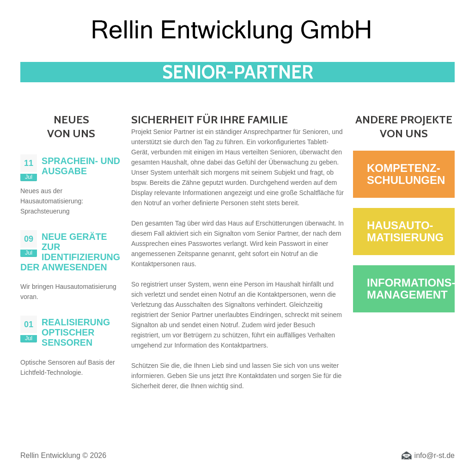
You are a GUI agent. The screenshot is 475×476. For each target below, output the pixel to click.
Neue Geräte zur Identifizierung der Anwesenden (70, 252)
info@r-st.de (435, 455)
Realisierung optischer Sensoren (76, 332)
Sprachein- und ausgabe (81, 166)
